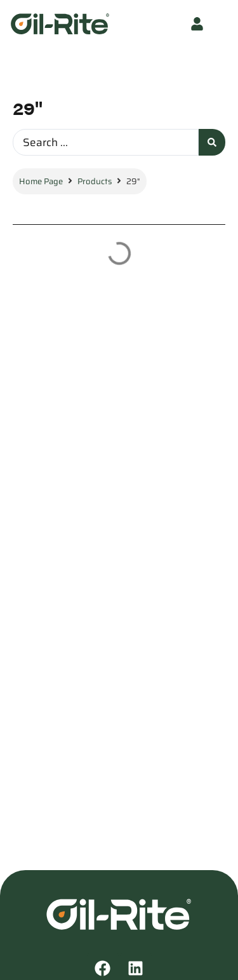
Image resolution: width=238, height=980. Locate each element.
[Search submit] (212, 142)
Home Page (41, 181)
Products (95, 181)
